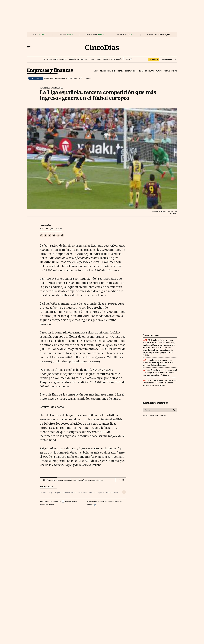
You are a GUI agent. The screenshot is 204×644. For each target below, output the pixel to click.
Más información (47, 504)
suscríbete (154, 59)
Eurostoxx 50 (122, 35)
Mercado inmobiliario (146, 71)
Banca (96, 71)
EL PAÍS (128, 58)
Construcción (130, 71)
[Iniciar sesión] (169, 59)
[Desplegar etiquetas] (124, 492)
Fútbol (92, 492)
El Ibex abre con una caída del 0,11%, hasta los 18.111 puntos (68, 78)
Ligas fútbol (83, 492)
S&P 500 (62, 35)
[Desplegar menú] (29, 47)
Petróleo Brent (91, 35)
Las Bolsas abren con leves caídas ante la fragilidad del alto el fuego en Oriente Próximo (158, 363)
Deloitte (43, 492)
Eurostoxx (154, 416)
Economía (72, 59)
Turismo (159, 71)
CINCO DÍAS (45, 226)
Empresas (100, 492)
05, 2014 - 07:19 (54, 229)
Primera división (70, 492)
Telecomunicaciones (108, 71)
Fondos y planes (95, 59)
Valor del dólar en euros (155, 35)
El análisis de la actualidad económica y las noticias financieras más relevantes (73, 480)
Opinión (119, 59)
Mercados (63, 59)
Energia (120, 71)
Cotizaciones (82, 59)
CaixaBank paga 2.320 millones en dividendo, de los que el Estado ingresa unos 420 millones (160, 383)
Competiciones (112, 492)
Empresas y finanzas (50, 59)
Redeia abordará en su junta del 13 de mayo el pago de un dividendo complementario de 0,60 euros (160, 373)
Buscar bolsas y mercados (155, 403)
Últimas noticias (109, 59)
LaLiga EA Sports (55, 492)
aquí (94, 504)
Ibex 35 (36, 35)
